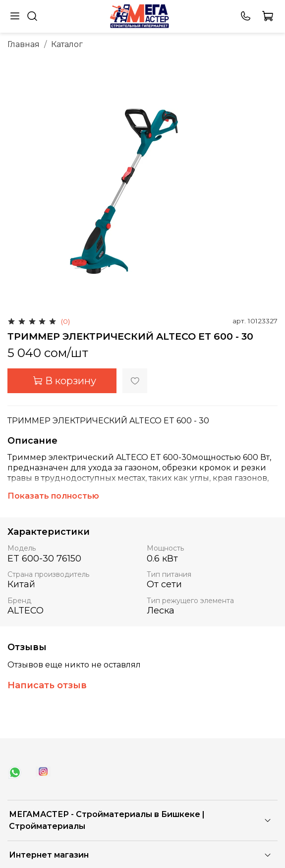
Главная (24, 44)
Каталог (67, 44)
